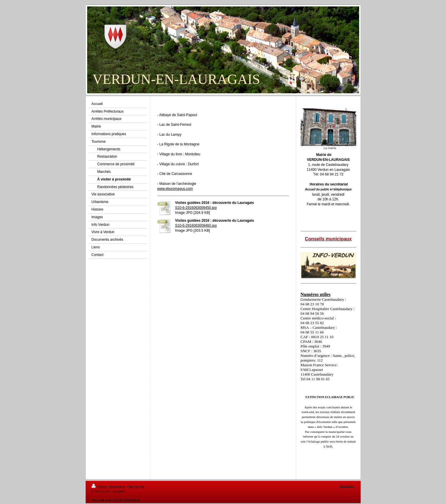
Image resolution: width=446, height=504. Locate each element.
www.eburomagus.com (175, 189)
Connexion (347, 486)
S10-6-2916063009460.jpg (196, 226)
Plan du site (136, 487)
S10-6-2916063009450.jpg (196, 208)
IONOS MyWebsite (126, 500)
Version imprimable (109, 487)
